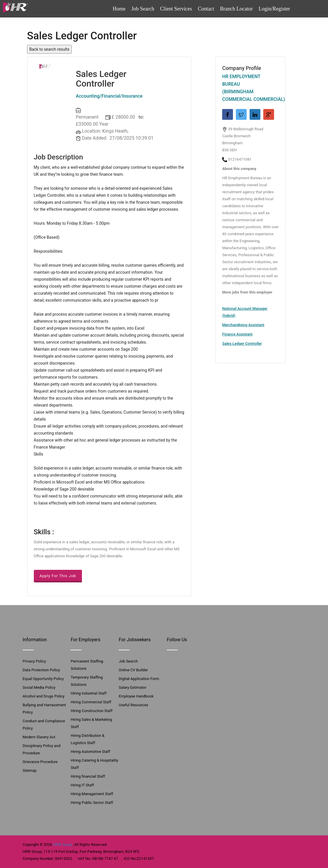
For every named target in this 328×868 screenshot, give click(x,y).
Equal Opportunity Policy (43, 679)
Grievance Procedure (40, 762)
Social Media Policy (39, 687)
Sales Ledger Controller (242, 343)
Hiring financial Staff (88, 776)
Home (119, 9)
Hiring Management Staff (92, 794)
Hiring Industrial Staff (88, 693)
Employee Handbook (136, 696)
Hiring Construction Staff (91, 711)
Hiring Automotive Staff (90, 752)
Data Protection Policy (41, 670)
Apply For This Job (58, 576)
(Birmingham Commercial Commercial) (250, 95)
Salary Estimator (133, 687)
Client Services (176, 9)
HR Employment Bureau (241, 80)
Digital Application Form (139, 679)
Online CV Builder (133, 670)
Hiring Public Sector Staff (92, 803)
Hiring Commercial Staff (91, 702)
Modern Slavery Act (39, 737)
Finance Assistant (237, 334)
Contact (206, 9)
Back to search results (50, 49)
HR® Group (63, 845)
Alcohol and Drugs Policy (44, 696)
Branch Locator (236, 9)
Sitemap (30, 771)
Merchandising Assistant (243, 325)
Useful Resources (133, 705)
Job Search (143, 9)
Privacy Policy (34, 661)
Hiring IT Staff (82, 785)
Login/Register (274, 9)
